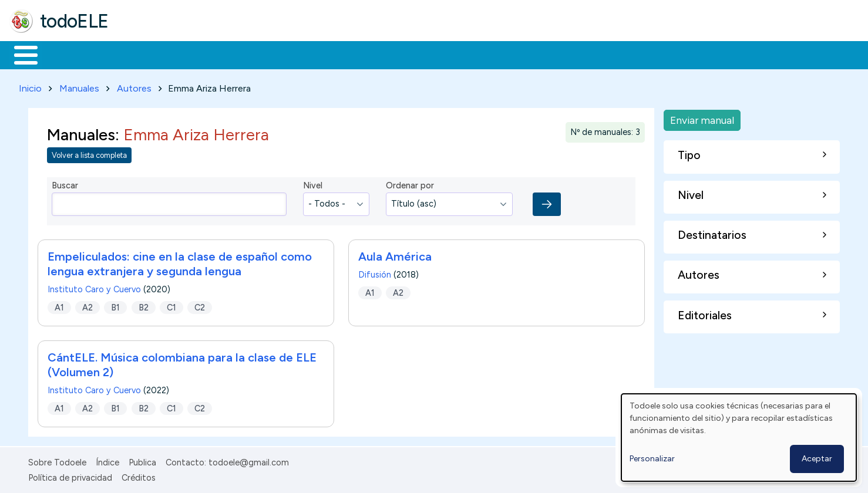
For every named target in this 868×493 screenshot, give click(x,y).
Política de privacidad (70, 475)
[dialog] (739, 438)
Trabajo (212, 54)
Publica (142, 460)
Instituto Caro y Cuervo (94, 287)
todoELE (74, 21)
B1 (115, 305)
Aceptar (817, 459)
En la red (277, 54)
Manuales (79, 86)
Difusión (375, 272)
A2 (88, 305)
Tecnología (351, 54)
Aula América (395, 254)
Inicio (20, 54)
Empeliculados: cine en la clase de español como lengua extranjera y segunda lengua (180, 261)
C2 (200, 305)
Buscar (482, 54)
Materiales (66, 54)
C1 (171, 305)
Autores (134, 86)
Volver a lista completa (89, 153)
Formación (142, 54)
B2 (144, 305)
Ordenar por (410, 184)
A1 (59, 305)
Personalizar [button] (652, 459)
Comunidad (430, 54)
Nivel (313, 184)
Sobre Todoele (57, 460)
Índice (107, 460)
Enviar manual (702, 118)
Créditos (139, 475)
